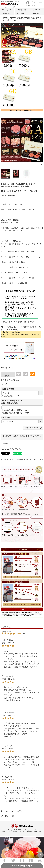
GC (9, 78)
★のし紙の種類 (8, 389)
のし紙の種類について (10, 396)
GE (9, 98)
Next (40, 141)
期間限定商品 (37, 13)
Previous (4, 141)
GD (24, 78)
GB (9, 58)
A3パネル (6, 417)
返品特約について (8, 443)
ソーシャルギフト (22, 13)
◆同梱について (7, 368)
